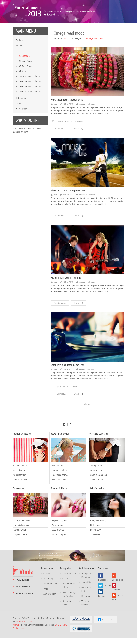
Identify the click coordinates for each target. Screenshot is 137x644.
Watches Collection (99, 454)
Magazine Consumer (24, 614)
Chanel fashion (20, 486)
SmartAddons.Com (24, 642)
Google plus (117, 600)
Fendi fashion (20, 490)
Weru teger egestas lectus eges (67, 120)
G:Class (66, 599)
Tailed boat (95, 555)
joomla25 (60, 141)
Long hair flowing (98, 541)
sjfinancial (80, 141)
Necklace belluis (59, 500)
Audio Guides (50, 614)
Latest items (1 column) (30, 96)
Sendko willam (20, 550)
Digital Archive (69, 594)
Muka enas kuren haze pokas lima (68, 211)
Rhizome (86, 616)
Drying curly (96, 550)
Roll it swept (96, 545)
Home (56, 59)
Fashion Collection (22, 454)
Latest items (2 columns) (30, 101)
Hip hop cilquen (59, 555)
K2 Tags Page (25, 86)
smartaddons (72, 407)
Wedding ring (58, 486)
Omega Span (96, 486)
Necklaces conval (60, 495)
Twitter (108, 606)
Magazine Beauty (23, 607)
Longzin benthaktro (22, 545)
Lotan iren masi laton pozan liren (67, 385)
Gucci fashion (20, 495)
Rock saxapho (59, 545)
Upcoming (48, 599)
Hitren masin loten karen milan (66, 298)
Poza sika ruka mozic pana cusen (43, 23)
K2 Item (22, 91)
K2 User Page (25, 81)
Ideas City (86, 602)
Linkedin (102, 616)
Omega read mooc (87, 124)
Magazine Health (23, 600)
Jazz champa (58, 550)
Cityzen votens (20, 555)
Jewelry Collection (60, 454)
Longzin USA (96, 490)
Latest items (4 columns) (30, 112)
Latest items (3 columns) (30, 107)
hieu (56, 124)
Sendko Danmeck (99, 495)
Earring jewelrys (59, 490)
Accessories (19, 509)
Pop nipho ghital (59, 541)
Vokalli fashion (20, 500)
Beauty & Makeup (60, 509)
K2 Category (24, 76)
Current (47, 594)
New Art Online (50, 604)
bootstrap (70, 141)
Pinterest (116, 610)
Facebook (103, 600)
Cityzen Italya (96, 500)
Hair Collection (97, 509)
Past (45, 609)
